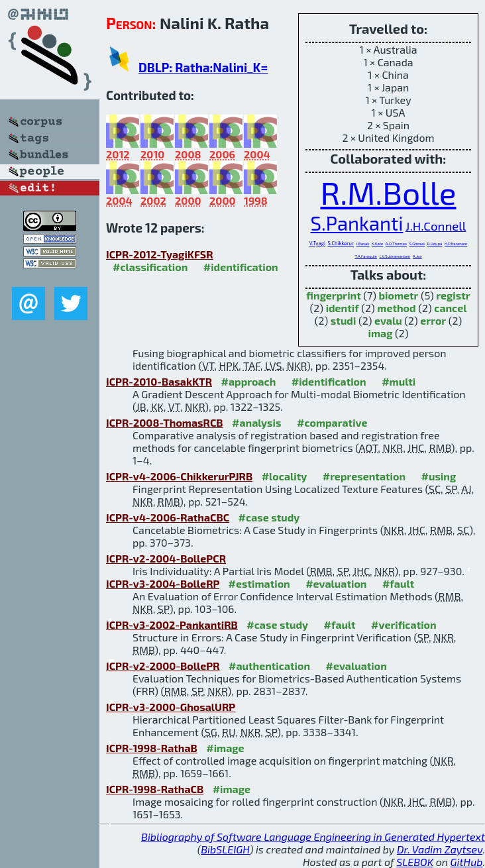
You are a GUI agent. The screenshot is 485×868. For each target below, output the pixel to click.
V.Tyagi (317, 243)
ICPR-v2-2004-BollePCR (166, 558)
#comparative (332, 422)
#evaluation (336, 583)
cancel (450, 308)
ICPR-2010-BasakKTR (159, 381)
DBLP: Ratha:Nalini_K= (203, 67)
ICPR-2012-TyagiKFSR (160, 254)
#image (225, 748)
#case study (269, 517)
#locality (285, 476)
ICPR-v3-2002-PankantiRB (172, 624)
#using (439, 476)
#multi (399, 381)
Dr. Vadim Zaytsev (440, 849)
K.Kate (377, 244)
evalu (388, 320)
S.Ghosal (417, 244)
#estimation (259, 583)
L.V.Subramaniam (395, 256)
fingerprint (333, 295)
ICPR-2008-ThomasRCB (165, 422)
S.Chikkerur (341, 243)
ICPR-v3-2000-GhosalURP (171, 707)
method (396, 308)
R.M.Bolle (388, 192)
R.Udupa (435, 244)
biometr (399, 295)
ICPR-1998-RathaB (152, 748)
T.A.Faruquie (365, 256)
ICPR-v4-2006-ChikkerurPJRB (179, 476)
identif (343, 308)
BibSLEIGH (225, 849)
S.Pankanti (357, 223)
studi (344, 320)
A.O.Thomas (396, 244)
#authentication (269, 666)
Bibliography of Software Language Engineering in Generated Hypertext (313, 837)
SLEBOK (415, 862)
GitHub (467, 862)
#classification (150, 267)
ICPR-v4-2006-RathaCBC (168, 517)
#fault (398, 583)
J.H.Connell (436, 226)
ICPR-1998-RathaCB (155, 789)
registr (453, 295)
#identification (241, 267)
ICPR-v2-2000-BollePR (163, 666)
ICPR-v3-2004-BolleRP (163, 583)
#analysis (257, 422)
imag (381, 333)
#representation (364, 476)
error (433, 320)
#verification (404, 624)
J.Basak (363, 244)
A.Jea (417, 256)
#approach (249, 381)
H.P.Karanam (456, 244)
